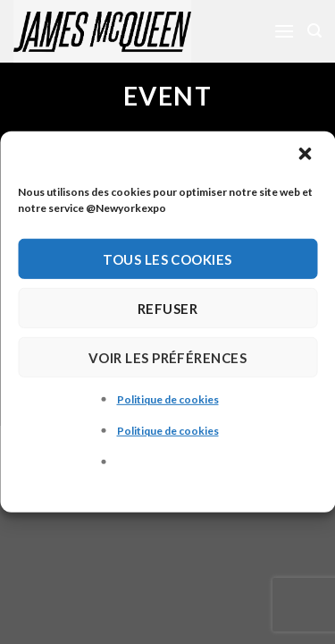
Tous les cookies (167, 258)
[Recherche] (314, 31)
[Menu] (284, 31)
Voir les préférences (167, 357)
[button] (306, 156)
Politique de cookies (168, 399)
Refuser (167, 308)
